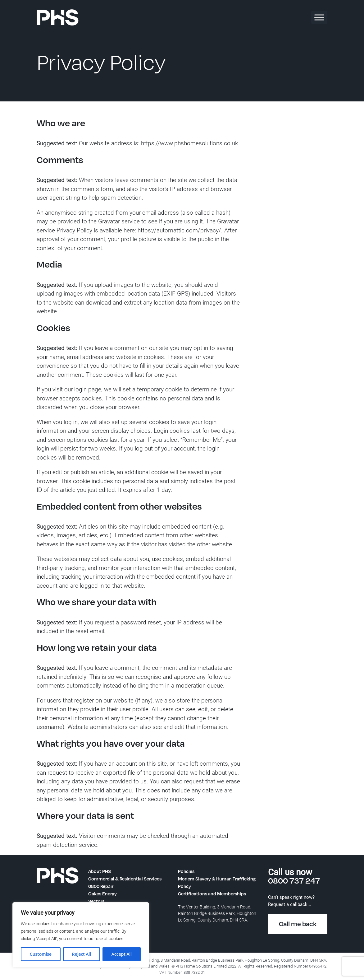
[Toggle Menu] (319, 17)
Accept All (122, 954)
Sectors (96, 901)
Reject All (82, 954)
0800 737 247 (294, 880)
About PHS (100, 871)
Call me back (298, 924)
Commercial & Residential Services (125, 879)
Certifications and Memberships (212, 894)
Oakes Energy (102, 894)
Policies (186, 871)
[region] (81, 935)
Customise (41, 954)
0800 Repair (101, 886)
